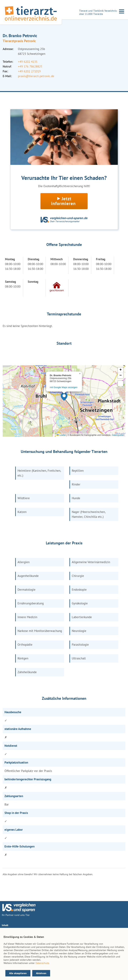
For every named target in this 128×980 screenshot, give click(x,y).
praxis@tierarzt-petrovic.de (36, 76)
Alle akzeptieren (18, 973)
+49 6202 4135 (28, 62)
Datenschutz (42, 963)
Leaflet (61, 435)
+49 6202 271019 (29, 71)
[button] (64, 397)
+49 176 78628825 (30, 66)
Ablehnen (41, 973)
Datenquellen (118, 435)
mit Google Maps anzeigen (64, 387)
